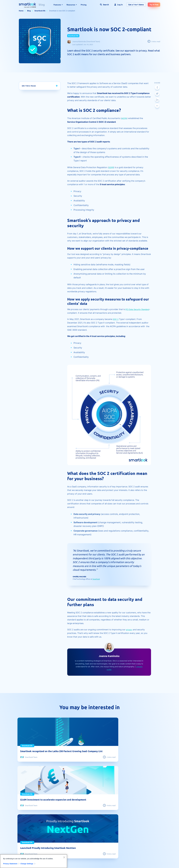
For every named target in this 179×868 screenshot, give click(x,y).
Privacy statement (147, 837)
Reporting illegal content (150, 833)
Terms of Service (149, 863)
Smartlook (96, 579)
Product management (108, 837)
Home (21, 11)
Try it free (154, 5)
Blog (29, 11)
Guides (67, 820)
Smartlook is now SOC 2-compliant (62, 11)
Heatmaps (23, 833)
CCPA (143, 841)
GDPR (111, 167)
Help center (68, 833)
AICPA (124, 118)
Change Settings (29, 864)
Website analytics (106, 828)
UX (100, 820)
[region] (34, 861)
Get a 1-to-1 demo (136, 5)
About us (144, 815)
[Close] (64, 857)
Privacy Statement (10, 864)
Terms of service (147, 824)
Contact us (145, 820)
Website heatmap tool (28, 815)
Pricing (84, 5)
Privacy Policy (135, 863)
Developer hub (70, 837)
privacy (129, 630)
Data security (145, 828)
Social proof (69, 828)
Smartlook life (40, 11)
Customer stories (106, 824)
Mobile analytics (106, 815)
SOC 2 (116, 319)
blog (42, 5)
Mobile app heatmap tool (29, 824)
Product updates (106, 833)
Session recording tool (28, 820)
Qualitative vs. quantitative (29, 828)
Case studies (69, 824)
